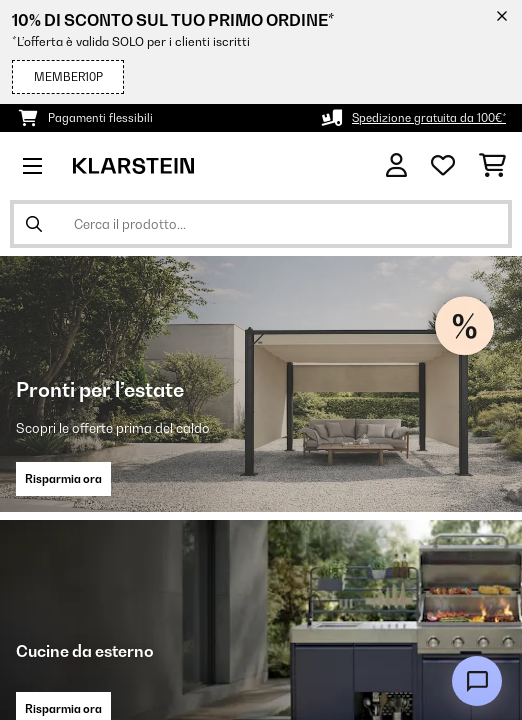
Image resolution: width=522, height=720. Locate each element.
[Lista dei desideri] (443, 166)
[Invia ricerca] (34, 224)
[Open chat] (477, 681)
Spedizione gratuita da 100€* (429, 118)
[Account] (396, 165)
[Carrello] (492, 166)
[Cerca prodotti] (261, 224)
